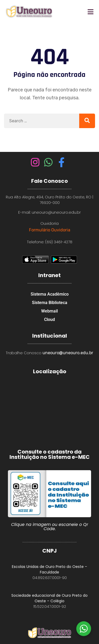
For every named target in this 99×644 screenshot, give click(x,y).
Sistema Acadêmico (50, 294)
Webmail (49, 311)
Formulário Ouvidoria (50, 230)
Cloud (49, 319)
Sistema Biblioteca (50, 303)
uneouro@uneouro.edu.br (68, 353)
